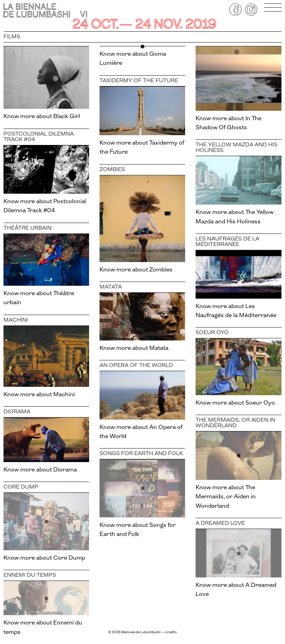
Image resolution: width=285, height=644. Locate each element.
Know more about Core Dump (44, 558)
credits (171, 632)
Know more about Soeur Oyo (235, 403)
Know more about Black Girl (42, 117)
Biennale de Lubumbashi (141, 632)
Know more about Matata (134, 348)
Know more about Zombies (136, 270)
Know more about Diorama (40, 470)
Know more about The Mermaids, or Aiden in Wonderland (226, 497)
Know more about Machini (39, 395)
